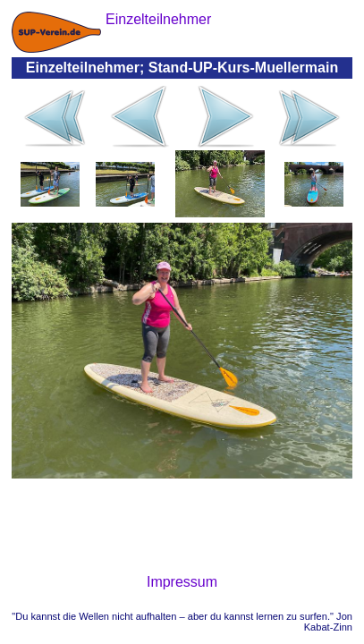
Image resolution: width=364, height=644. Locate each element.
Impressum (182, 582)
